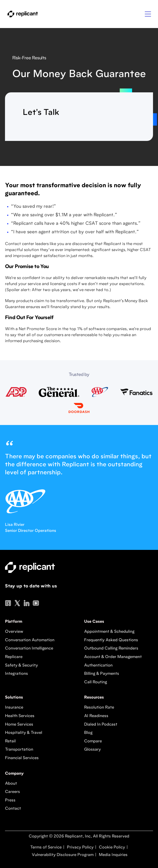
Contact (13, 809)
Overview (14, 632)
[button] (148, 14)
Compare (93, 741)
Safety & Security (21, 666)
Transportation (19, 750)
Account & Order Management (113, 657)
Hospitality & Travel (24, 733)
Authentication (98, 666)
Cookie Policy (111, 847)
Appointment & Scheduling (109, 632)
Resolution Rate (99, 708)
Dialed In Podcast (101, 725)
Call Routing (96, 682)
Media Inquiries (113, 855)
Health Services (20, 716)
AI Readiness (96, 716)
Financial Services (22, 758)
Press (10, 800)
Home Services (19, 725)
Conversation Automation (30, 640)
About (11, 784)
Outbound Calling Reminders (111, 648)
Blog (88, 733)
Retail (10, 741)
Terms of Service (46, 847)
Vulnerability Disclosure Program (62, 855)
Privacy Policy (80, 847)
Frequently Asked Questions (111, 640)
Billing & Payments (102, 674)
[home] (21, 14)
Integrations (16, 674)
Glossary (92, 750)
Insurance (14, 708)
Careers (12, 792)
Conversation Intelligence (29, 648)
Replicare (14, 657)
